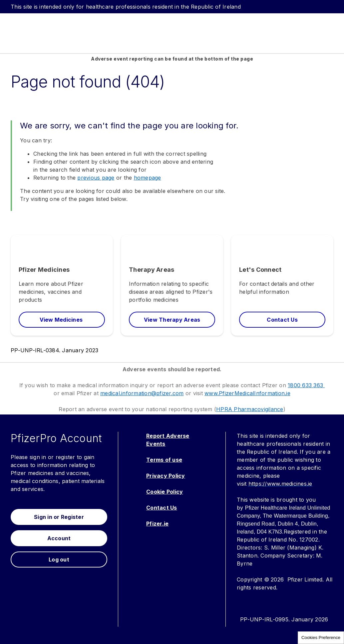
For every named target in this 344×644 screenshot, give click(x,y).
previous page (96, 178)
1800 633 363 (306, 385)
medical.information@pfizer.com (142, 393)
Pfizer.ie (157, 524)
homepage (148, 178)
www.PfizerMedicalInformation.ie (247, 393)
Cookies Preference (321, 638)
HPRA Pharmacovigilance (250, 409)
